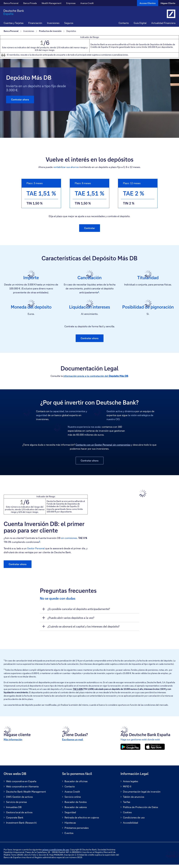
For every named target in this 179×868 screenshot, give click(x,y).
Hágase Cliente (168, 3)
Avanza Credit (87, 3)
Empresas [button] (71, 3)
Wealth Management (51, 3)
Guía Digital (140, 23)
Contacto (124, 23)
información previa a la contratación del (96, 376)
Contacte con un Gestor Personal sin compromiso (103, 445)
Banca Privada (30, 3)
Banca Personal (11, 3)
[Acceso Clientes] (148, 3)
